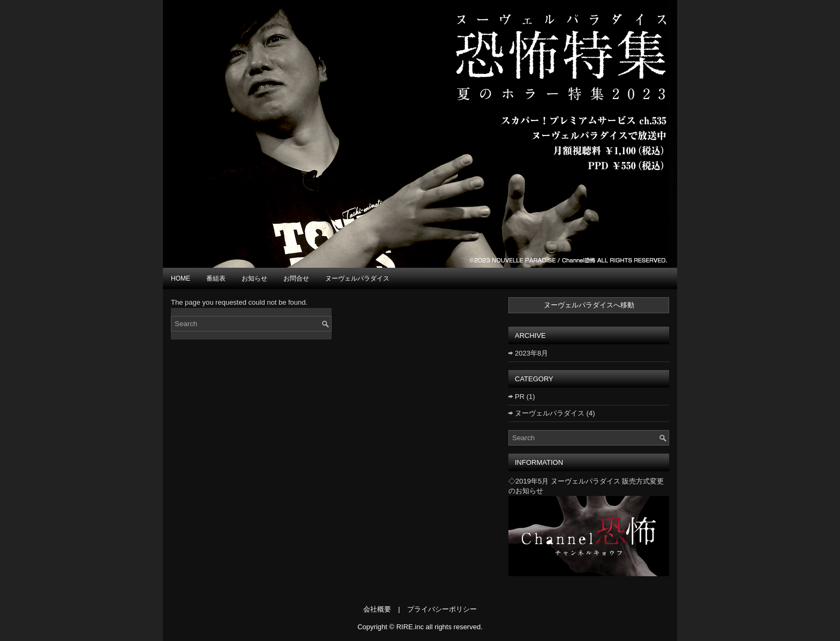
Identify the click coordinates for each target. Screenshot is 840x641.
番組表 (216, 278)
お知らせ (254, 278)
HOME (181, 278)
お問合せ (296, 278)
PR (520, 397)
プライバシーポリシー (442, 609)
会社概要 (377, 609)
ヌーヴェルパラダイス (357, 278)
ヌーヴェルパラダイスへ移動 (589, 305)
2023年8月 (531, 353)
